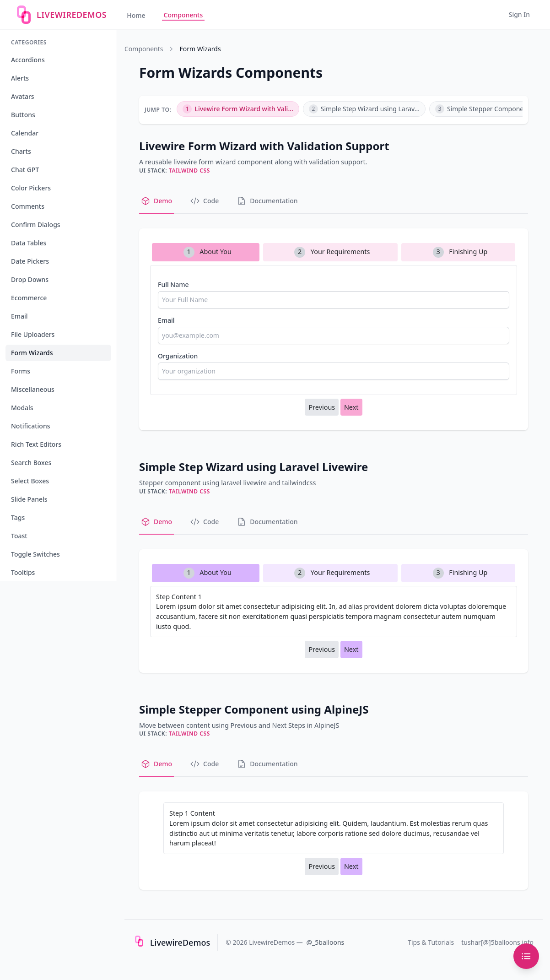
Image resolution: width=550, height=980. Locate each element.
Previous (322, 407)
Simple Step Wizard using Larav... (364, 109)
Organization (178, 356)
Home (136, 15)
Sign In (519, 14)
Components (183, 15)
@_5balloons (326, 942)
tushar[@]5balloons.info (497, 942)
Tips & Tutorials (431, 942)
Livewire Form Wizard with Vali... (238, 109)
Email (166, 320)
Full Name (173, 284)
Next (351, 407)
